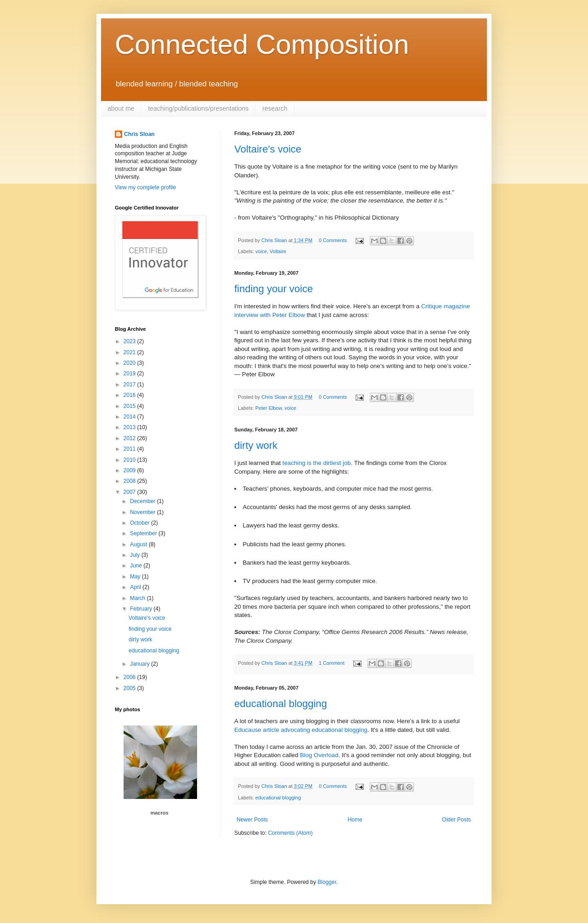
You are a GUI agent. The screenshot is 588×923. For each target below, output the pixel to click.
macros (159, 813)
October (141, 523)
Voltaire (278, 251)
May (136, 577)
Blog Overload (319, 755)
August (139, 544)
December (144, 501)
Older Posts (456, 820)
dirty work (256, 445)
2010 (130, 460)
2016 (130, 395)
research (275, 108)
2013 (130, 427)
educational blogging (281, 704)
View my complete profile (145, 187)
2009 (130, 470)
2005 (130, 688)
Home (355, 820)
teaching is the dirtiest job (317, 463)
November (144, 512)
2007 (130, 492)
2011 (130, 449)
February (142, 609)
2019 (130, 374)
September (144, 533)
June (137, 566)
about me (121, 108)
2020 (130, 363)
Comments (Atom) (290, 833)
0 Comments (333, 240)
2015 (130, 406)
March (139, 598)
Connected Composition (262, 44)
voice (261, 251)
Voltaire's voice (268, 149)
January (141, 664)
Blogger (327, 882)
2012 (130, 438)
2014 (130, 417)
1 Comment (332, 663)
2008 (130, 481)
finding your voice (274, 289)
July (136, 555)
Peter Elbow (269, 408)
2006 (130, 677)
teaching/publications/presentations (198, 108)
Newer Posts (252, 820)
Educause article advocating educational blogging (301, 730)
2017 (130, 385)
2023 (130, 341)
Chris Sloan (139, 134)
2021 (130, 352)
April (136, 587)
